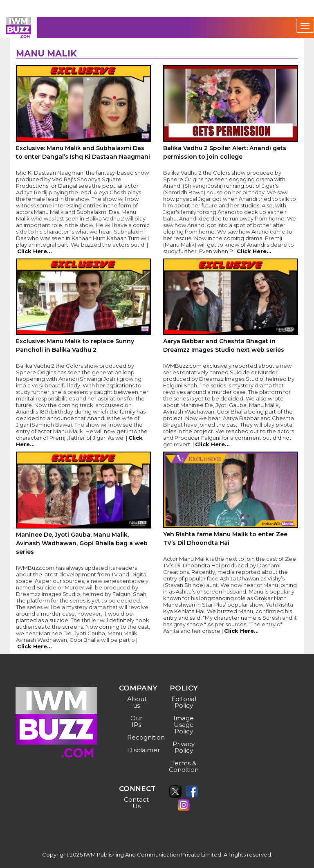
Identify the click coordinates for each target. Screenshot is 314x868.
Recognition (138, 737)
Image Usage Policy (184, 725)
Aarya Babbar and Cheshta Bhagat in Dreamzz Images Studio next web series (224, 345)
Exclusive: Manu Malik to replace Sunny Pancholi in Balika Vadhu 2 (75, 345)
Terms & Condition (184, 766)
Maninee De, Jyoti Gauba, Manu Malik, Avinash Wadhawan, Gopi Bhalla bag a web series (82, 543)
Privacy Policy (184, 747)
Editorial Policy (184, 702)
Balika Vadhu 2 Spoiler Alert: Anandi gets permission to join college (225, 152)
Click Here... (35, 251)
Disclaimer (138, 750)
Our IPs (136, 721)
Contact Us (136, 803)
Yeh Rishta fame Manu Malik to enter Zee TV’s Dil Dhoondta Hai (225, 539)
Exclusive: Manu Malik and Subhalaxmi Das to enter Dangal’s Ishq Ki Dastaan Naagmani (83, 152)
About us (137, 702)
